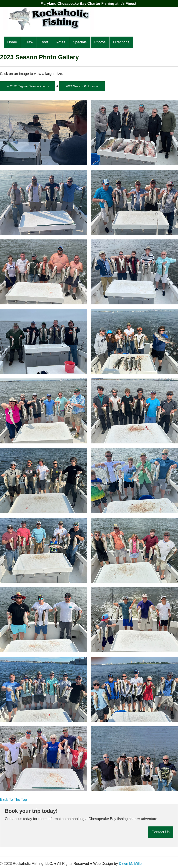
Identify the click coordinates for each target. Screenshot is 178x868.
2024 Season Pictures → (82, 86)
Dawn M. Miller (131, 864)
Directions (121, 42)
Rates (60, 42)
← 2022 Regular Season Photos (28, 86)
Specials (80, 42)
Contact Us (161, 832)
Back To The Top (13, 800)
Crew (29, 42)
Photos (100, 42)
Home (12, 42)
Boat (44, 42)
